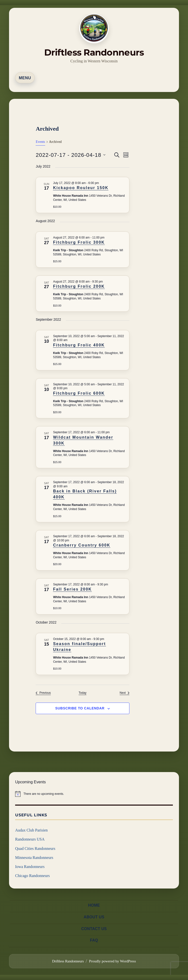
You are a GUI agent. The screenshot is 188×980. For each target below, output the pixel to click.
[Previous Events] (43, 693)
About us (94, 916)
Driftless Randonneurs (94, 52)
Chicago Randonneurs (32, 876)
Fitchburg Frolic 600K (79, 393)
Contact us (94, 926)
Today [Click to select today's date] (83, 693)
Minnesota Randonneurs (34, 858)
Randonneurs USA (30, 839)
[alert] (94, 794)
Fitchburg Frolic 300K (79, 242)
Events (40, 142)
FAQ (94, 936)
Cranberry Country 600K (82, 545)
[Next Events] (125, 693)
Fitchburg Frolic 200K (79, 286)
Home (94, 905)
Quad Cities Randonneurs (35, 849)
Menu (25, 78)
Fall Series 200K (72, 589)
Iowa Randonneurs (30, 867)
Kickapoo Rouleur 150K (81, 188)
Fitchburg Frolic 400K (79, 345)
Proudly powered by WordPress (113, 955)
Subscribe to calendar (80, 708)
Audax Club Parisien (31, 830)
